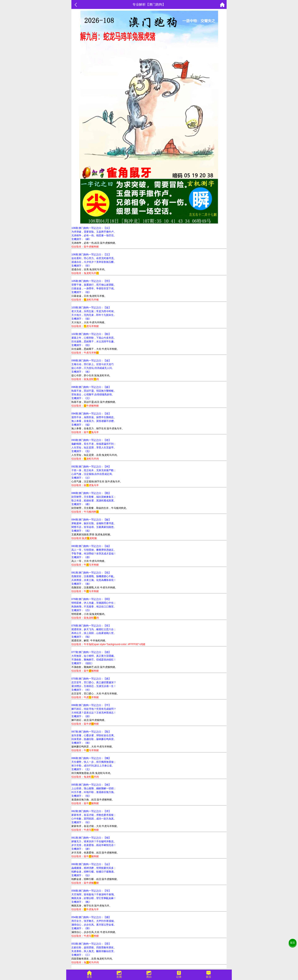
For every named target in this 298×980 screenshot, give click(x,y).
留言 (293, 943)
